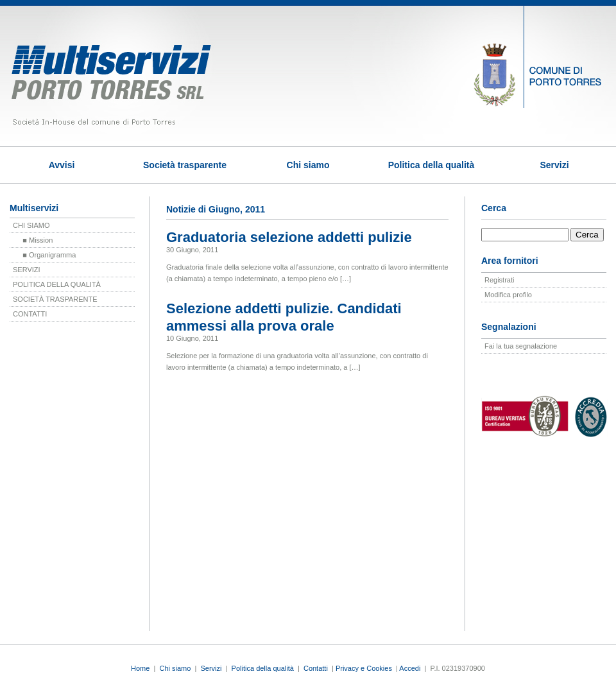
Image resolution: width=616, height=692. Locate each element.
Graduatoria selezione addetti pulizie (289, 237)
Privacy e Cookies (364, 668)
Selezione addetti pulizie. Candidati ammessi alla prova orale (284, 317)
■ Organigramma (44, 255)
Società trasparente (185, 165)
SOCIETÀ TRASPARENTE (55, 299)
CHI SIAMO (31, 225)
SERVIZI (27, 270)
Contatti (316, 668)
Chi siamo (308, 165)
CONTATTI (30, 314)
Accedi (410, 668)
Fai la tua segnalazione (521, 346)
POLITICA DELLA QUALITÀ (57, 284)
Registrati (499, 280)
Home (140, 668)
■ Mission (33, 240)
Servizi (554, 165)
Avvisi (62, 165)
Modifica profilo (508, 295)
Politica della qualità (432, 165)
